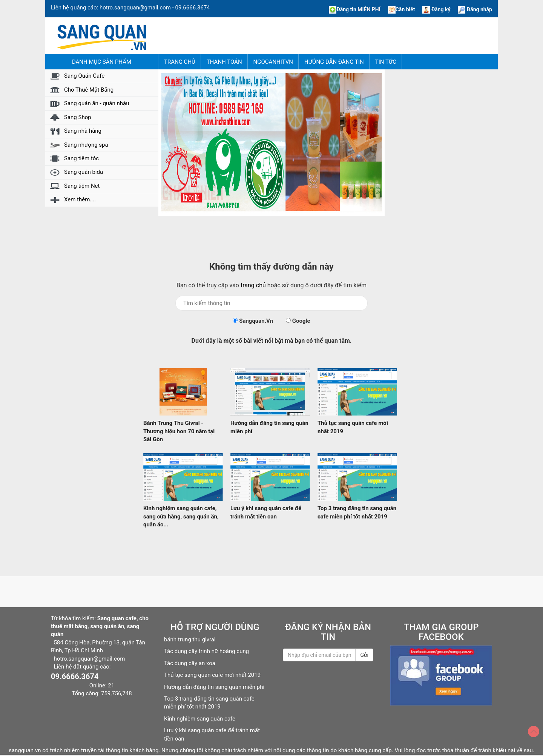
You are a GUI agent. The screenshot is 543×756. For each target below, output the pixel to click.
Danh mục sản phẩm (102, 62)
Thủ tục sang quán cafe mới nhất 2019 (212, 675)
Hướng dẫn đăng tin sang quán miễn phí (214, 687)
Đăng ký (436, 9)
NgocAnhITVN (273, 62)
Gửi (364, 655)
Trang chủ (180, 62)
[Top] (534, 731)
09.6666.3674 (193, 8)
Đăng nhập (475, 9)
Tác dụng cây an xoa (190, 663)
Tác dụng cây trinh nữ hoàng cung (206, 651)
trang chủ (253, 285)
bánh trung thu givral (190, 639)
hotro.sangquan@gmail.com (135, 8)
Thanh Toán (224, 62)
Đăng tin (354, 9)
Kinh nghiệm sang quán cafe (200, 719)
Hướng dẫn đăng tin (334, 62)
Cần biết (402, 9)
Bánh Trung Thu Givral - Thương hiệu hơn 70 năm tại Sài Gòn (179, 431)
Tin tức (386, 62)
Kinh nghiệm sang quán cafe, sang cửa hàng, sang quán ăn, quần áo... (181, 516)
